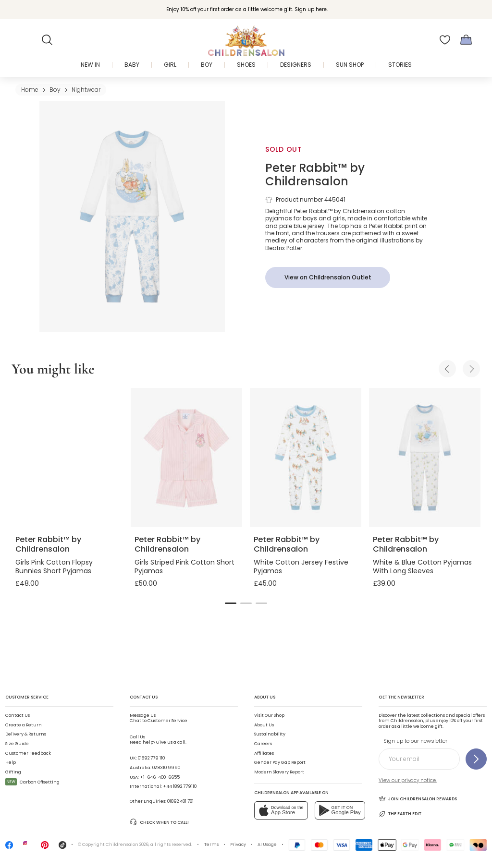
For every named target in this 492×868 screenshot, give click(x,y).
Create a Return (24, 725)
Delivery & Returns (26, 734)
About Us (264, 725)
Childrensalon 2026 (127, 844)
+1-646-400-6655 (160, 777)
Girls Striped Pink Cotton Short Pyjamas (184, 567)
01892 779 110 (151, 758)
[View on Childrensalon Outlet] (328, 277)
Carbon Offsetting (32, 782)
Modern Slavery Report (279, 772)
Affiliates (264, 753)
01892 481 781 (180, 801)
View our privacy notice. (408, 780)
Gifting (13, 772)
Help (11, 762)
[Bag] (466, 40)
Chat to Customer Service (159, 718)
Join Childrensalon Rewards (418, 799)
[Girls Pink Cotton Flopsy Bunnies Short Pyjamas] (67, 458)
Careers (263, 744)
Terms (211, 844)
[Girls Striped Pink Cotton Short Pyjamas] (186, 458)
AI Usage (267, 844)
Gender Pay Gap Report (280, 762)
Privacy (238, 844)
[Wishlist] (445, 40)
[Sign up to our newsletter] (476, 759)
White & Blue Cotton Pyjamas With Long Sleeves (422, 567)
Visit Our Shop (269, 715)
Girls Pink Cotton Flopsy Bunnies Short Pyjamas (54, 567)
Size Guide (17, 744)
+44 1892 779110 (180, 786)
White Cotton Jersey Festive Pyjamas (301, 567)
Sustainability (270, 734)
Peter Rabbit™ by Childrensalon (315, 175)
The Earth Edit (400, 814)
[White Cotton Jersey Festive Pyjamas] (306, 458)
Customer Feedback (28, 753)
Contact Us (18, 715)
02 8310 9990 (166, 768)
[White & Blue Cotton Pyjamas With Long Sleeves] (425, 458)
